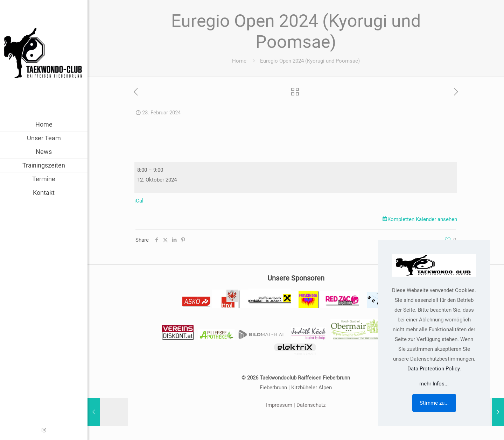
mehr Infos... (434, 384)
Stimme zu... (434, 403)
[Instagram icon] (44, 430)
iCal (139, 201)
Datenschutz (311, 405)
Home (239, 61)
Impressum (279, 405)
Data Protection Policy (433, 369)
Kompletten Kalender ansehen (422, 219)
